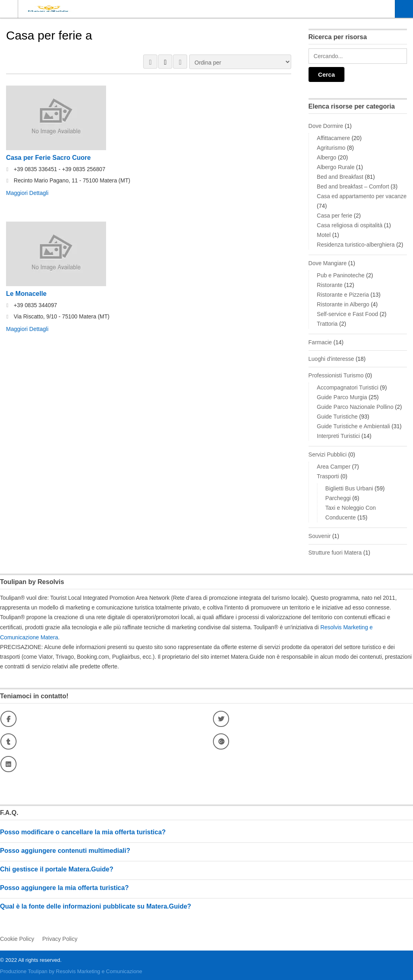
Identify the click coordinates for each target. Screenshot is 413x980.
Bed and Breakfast (340, 177)
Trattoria (327, 324)
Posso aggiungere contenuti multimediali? (65, 850)
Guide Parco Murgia (342, 397)
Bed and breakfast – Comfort (353, 186)
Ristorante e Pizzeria (343, 295)
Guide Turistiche (337, 417)
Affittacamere (334, 138)
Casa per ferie (335, 216)
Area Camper (334, 467)
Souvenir (320, 536)
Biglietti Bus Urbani (349, 488)
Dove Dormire (326, 126)
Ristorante (330, 285)
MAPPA (180, 62)
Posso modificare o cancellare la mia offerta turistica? (83, 831)
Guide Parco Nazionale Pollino (355, 407)
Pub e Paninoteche (341, 275)
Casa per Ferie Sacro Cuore (48, 158)
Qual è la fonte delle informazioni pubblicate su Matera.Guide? (96, 906)
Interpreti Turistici (339, 436)
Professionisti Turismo (336, 375)
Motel (324, 235)
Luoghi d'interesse (331, 359)
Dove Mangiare (328, 263)
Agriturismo (331, 148)
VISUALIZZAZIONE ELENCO (165, 62)
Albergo (327, 157)
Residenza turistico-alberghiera (356, 245)
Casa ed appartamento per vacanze (362, 196)
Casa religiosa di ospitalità (350, 225)
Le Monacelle (26, 293)
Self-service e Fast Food (348, 314)
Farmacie (320, 342)
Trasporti (328, 476)
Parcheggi (338, 498)
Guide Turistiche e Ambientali (354, 426)
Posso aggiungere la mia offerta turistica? (64, 887)
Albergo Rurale (336, 167)
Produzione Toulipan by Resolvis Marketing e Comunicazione (71, 970)
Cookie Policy (17, 938)
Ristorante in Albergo (343, 304)
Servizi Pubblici (328, 454)
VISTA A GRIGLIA (150, 62)
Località (404, 9)
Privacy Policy (60, 938)
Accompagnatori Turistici (348, 387)
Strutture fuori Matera (335, 553)
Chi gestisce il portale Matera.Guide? (57, 868)
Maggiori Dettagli (27, 193)
